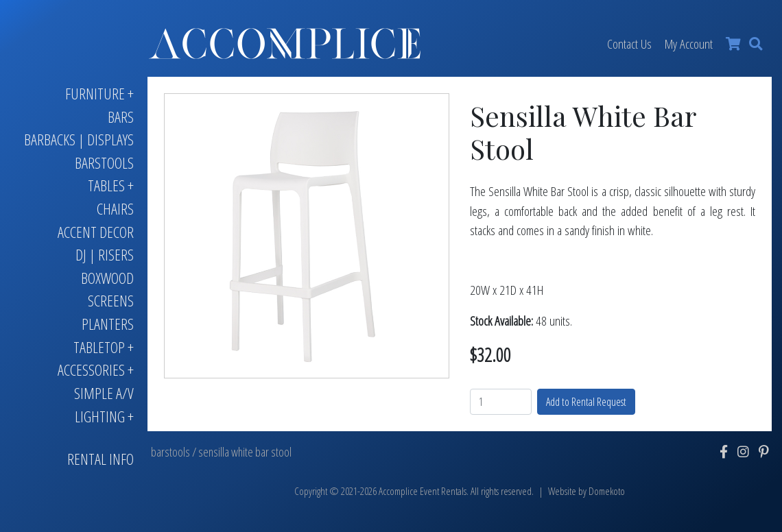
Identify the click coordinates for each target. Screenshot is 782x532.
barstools (170, 452)
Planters (108, 324)
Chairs (115, 209)
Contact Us (629, 44)
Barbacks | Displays (79, 140)
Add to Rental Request (586, 402)
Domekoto (607, 491)
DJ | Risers (105, 255)
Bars (121, 117)
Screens (111, 301)
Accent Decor (96, 232)
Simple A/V (104, 393)
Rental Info (100, 459)
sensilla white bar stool (245, 452)
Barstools (104, 163)
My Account (689, 44)
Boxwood (107, 278)
